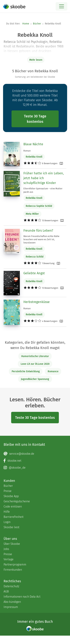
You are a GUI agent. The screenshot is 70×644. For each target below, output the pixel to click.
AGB (6, 591)
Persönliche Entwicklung (26, 371)
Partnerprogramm (15, 565)
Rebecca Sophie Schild (39, 206)
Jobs (6, 549)
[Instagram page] (35, 468)
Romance (53, 371)
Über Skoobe (12, 544)
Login (7, 522)
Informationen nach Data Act (22, 597)
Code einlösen (13, 507)
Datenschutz (11, 586)
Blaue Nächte (33, 144)
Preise (8, 491)
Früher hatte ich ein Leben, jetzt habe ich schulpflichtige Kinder (44, 178)
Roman (27, 151)
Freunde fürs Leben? (38, 231)
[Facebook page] (35, 461)
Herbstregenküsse (37, 302)
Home (26, 24)
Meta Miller (32, 214)
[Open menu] (61, 6)
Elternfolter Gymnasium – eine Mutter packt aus (43, 190)
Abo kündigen (12, 602)
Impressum (11, 607)
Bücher (37, 24)
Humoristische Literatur (35, 356)
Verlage (9, 559)
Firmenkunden (13, 570)
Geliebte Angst (34, 273)
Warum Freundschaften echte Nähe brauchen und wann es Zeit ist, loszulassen (41, 239)
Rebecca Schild (35, 257)
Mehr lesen (36, 60)
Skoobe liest (11, 527)
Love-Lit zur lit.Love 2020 (35, 364)
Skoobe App (11, 496)
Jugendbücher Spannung (35, 379)
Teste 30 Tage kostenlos (35, 119)
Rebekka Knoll (34, 157)
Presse (8, 554)
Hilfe (7, 512)
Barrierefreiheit (13, 517)
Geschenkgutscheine (17, 501)
